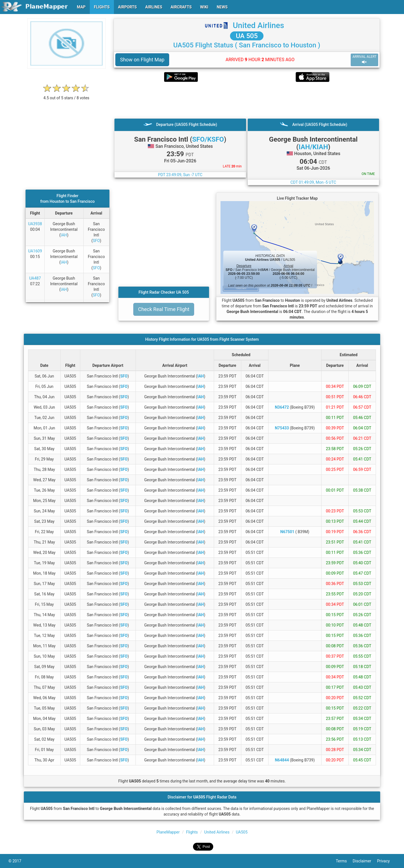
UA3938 (35, 224)
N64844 (282, 760)
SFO (96, 241)
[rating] (66, 95)
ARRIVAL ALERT (364, 60)
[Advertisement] (247, 100)
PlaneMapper (168, 832)
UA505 (242, 832)
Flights (192, 832)
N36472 (282, 407)
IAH (64, 235)
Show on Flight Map (142, 60)
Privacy (386, 861)
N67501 (287, 532)
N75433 (282, 428)
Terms (344, 861)
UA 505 (247, 36)
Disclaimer (365, 861)
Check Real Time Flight (164, 309)
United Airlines (259, 25)
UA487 (35, 278)
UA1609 (35, 251)
